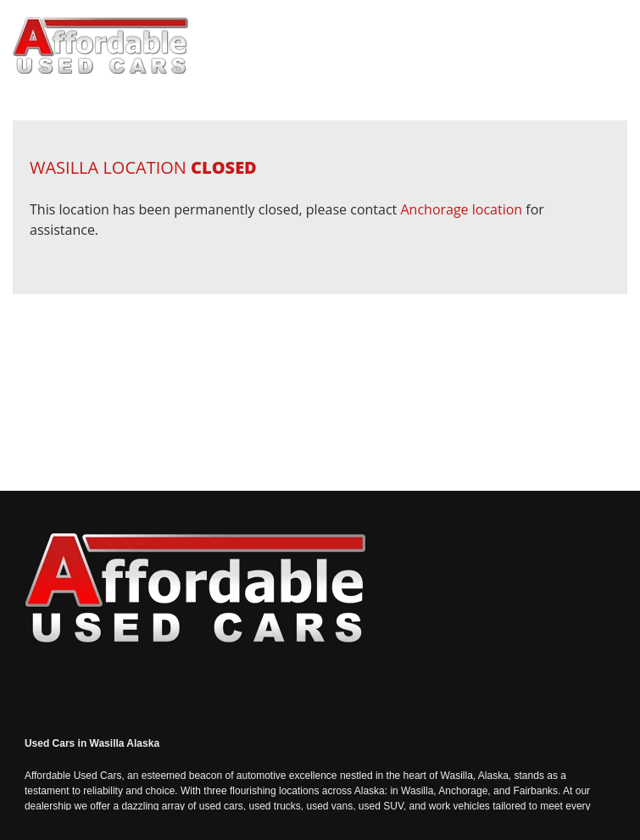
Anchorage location (461, 209)
